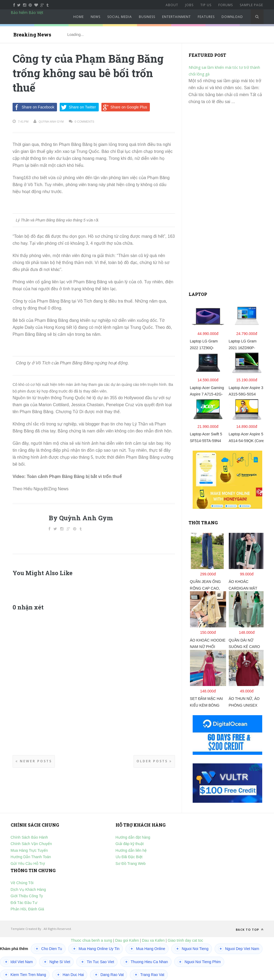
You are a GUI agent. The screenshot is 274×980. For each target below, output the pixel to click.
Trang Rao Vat (149, 975)
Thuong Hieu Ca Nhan (146, 962)
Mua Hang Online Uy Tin (96, 949)
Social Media (120, 17)
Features (206, 17)
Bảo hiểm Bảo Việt (27, 12)
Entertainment (176, 17)
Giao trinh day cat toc (185, 940)
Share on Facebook (33, 107)
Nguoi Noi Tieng (192, 949)
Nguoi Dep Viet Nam (239, 949)
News (96, 17)
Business (147, 17)
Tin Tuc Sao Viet (97, 962)
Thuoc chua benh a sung (92, 940)
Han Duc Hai (70, 975)
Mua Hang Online (147, 949)
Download (232, 17)
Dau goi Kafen (127, 940)
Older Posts (154, 761)
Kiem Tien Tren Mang (25, 975)
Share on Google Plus (124, 107)
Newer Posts (34, 761)
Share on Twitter (78, 107)
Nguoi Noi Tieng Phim (199, 962)
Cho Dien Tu (48, 949)
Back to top (250, 930)
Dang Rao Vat (109, 975)
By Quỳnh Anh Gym (81, 518)
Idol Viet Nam (18, 962)
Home (79, 17)
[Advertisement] (229, 200)
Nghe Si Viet (56, 962)
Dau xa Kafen (153, 940)
